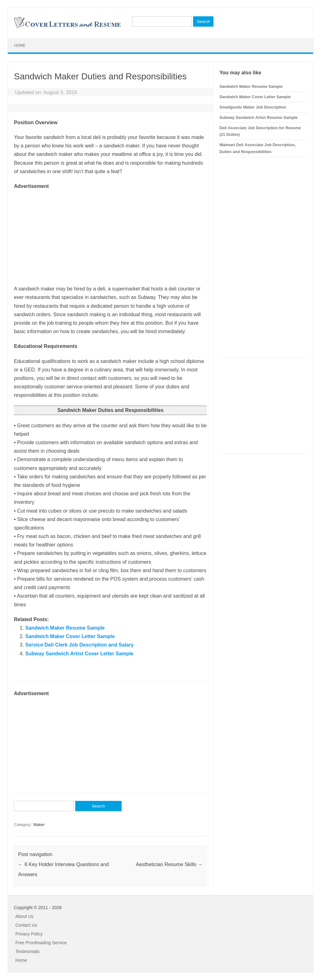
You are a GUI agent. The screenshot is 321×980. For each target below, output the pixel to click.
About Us (24, 916)
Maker (39, 825)
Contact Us (26, 925)
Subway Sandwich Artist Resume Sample (258, 117)
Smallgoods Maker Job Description (253, 107)
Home (20, 45)
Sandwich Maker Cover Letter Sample (70, 636)
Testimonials (27, 951)
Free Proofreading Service (41, 943)
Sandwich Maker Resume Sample (65, 628)
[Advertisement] (110, 234)
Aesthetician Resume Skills (169, 864)
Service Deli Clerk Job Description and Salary (79, 645)
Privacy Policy (29, 934)
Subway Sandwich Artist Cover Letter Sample (79, 654)
